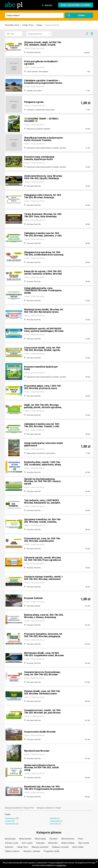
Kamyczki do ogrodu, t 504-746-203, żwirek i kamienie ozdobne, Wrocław (43, 273)
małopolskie (55, 821)
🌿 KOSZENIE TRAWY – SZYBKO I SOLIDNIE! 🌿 (42, 120)
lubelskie (53, 818)
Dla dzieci (54, 839)
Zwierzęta (40, 843)
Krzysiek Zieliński (33, 598)
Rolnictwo (9, 847)
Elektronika (53, 843)
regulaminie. (61, 865)
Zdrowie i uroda (12, 843)
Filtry (11, 34)
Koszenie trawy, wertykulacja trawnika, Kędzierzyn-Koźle (39, 158)
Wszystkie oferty (12, 25)
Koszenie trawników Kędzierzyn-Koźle (41, 368)
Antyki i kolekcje (68, 843)
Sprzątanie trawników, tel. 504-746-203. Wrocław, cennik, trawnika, (43, 521)
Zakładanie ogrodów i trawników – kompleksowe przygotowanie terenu (43, 82)
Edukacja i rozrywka (60, 847)
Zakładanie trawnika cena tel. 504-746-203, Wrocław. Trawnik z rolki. (42, 425)
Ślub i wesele (84, 843)
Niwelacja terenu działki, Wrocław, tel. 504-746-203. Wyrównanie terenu (43, 311)
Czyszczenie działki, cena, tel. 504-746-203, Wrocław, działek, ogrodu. (43, 349)
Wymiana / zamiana (32, 851)
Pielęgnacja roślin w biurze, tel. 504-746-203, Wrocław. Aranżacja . (43, 196)
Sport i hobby (78, 847)
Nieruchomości (68, 839)
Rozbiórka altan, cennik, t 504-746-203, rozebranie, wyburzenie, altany (43, 463)
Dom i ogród (27, 843)
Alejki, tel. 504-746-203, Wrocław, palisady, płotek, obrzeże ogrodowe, (43, 406)
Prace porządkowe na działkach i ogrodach (42, 63)
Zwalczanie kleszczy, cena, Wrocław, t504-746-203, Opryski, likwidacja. (44, 177)
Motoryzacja (10, 839)
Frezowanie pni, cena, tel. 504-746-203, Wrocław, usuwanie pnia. (42, 540)
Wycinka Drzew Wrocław (37, 751)
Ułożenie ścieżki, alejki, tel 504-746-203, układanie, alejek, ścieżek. (43, 44)
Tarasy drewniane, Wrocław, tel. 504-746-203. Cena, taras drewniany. (43, 215)
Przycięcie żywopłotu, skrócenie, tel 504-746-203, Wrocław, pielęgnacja (43, 635)
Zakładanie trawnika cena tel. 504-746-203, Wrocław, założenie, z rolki (43, 234)
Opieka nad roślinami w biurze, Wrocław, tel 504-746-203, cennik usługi (42, 768)
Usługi (39, 25)
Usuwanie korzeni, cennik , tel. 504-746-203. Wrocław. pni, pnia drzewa (43, 711)
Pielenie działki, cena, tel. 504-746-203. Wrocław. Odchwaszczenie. (43, 692)
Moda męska (40, 839)
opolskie (8, 821)
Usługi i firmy (28, 25)
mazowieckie (10, 824)
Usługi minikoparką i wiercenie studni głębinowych (44, 444)
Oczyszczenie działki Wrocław (40, 732)
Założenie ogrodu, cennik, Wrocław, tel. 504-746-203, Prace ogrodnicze (43, 559)
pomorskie (54, 824)
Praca (80, 839)
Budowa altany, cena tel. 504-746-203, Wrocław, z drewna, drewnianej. (44, 616)
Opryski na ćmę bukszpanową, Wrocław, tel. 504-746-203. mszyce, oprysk (43, 481)
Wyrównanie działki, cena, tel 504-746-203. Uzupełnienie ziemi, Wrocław (42, 653)
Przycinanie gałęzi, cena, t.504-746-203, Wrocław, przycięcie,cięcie (43, 387)
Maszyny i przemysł (40, 847)
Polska (8, 814)
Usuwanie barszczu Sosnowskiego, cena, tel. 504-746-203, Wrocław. (43, 673)
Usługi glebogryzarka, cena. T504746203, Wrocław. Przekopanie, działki (43, 290)
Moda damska (25, 839)
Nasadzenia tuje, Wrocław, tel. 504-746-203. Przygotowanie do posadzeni (43, 787)
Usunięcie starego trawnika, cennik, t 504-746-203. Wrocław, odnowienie (44, 578)
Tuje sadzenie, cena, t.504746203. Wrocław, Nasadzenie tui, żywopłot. (43, 502)
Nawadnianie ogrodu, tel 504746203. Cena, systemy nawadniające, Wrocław (43, 329)
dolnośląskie (10, 818)
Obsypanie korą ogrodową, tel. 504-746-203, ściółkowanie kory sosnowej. (43, 252)
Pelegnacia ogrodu (34, 102)
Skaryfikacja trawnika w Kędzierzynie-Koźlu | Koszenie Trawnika (40, 138)
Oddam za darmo (12, 851)
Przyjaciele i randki (51, 851)
